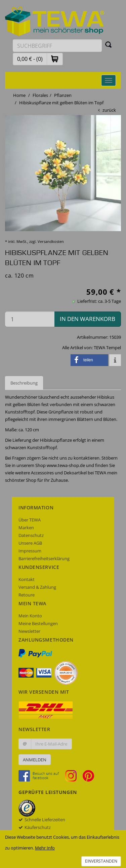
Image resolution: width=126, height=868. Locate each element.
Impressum (30, 551)
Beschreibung (24, 383)
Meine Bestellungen (38, 623)
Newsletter (29, 631)
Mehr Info (45, 848)
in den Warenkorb (88, 319)
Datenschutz (31, 535)
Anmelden (35, 760)
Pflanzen (63, 95)
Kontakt (27, 579)
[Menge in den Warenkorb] (30, 319)
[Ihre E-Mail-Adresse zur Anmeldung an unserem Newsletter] (51, 744)
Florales (40, 95)
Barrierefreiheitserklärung (44, 558)
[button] (55, 59)
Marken (26, 528)
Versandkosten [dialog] (51, 241)
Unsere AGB (30, 543)
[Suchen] (109, 44)
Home (19, 95)
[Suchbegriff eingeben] (57, 46)
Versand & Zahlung (37, 587)
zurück (109, 110)
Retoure (27, 595)
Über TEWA (30, 520)
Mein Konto (30, 616)
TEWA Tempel (107, 348)
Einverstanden (101, 861)
